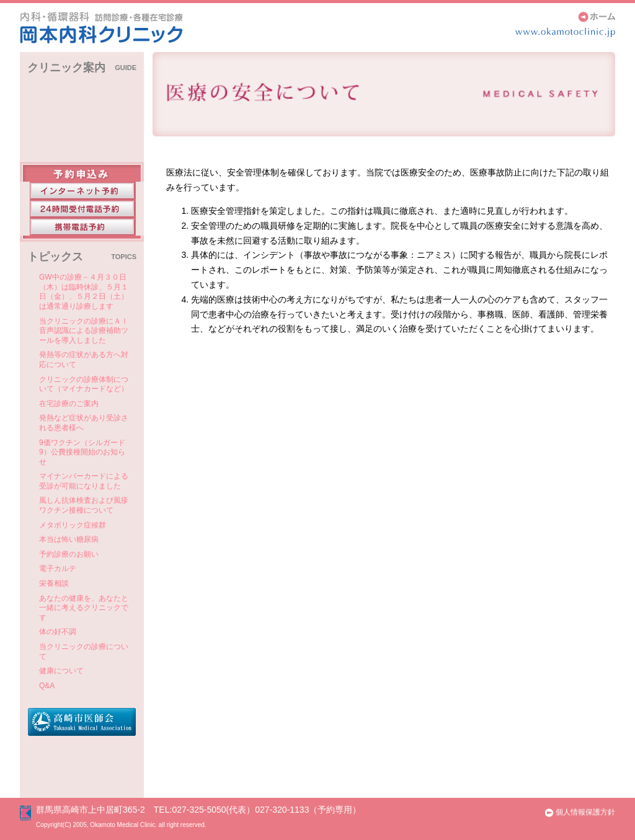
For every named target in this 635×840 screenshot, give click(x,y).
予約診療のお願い (69, 554)
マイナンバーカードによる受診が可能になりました (84, 481)
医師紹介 (82, 149)
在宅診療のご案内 (69, 404)
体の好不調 (58, 632)
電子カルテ (58, 568)
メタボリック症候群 (73, 525)
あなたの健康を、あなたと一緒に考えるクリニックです (84, 608)
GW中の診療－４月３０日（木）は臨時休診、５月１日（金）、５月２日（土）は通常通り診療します (84, 292)
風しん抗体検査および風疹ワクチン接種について (84, 505)
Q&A (47, 686)
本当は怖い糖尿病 (69, 539)
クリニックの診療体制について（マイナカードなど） (84, 384)
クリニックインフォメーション (82, 97)
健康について (61, 671)
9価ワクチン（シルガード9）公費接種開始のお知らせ (82, 452)
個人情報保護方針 (579, 812)
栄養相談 (54, 583)
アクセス (82, 126)
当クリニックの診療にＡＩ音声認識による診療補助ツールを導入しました (84, 331)
